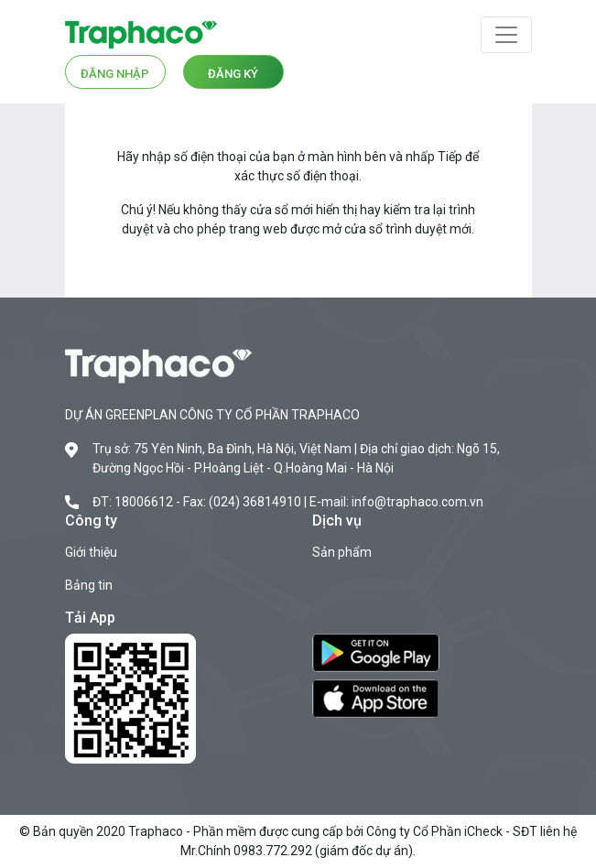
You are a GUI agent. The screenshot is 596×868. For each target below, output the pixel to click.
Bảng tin (89, 585)
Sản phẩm (342, 552)
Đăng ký (233, 74)
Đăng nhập (115, 74)
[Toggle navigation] (506, 35)
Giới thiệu (91, 552)
